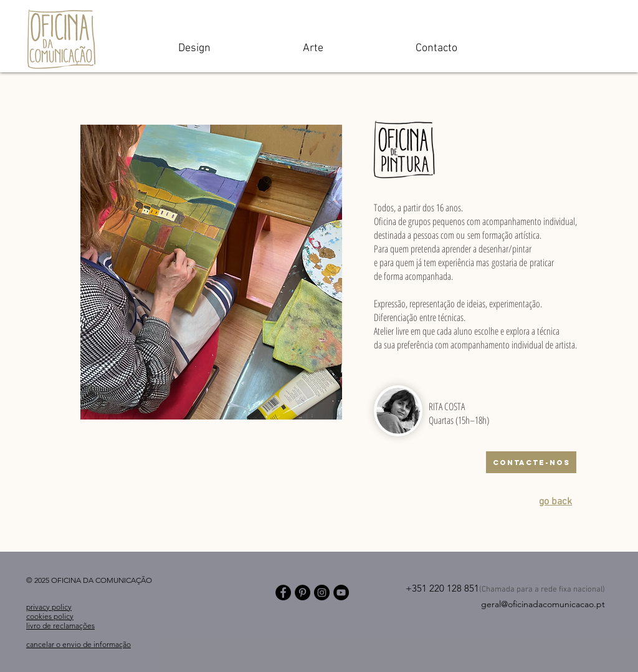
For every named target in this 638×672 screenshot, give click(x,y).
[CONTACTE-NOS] (531, 462)
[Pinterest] (302, 593)
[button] (211, 272)
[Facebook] (283, 593)
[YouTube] (341, 593)
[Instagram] (322, 593)
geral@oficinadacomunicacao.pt (543, 604)
